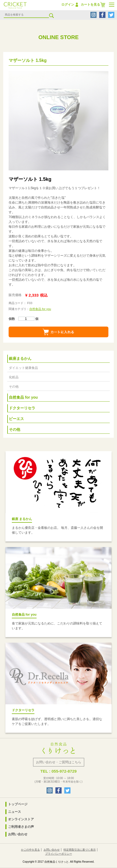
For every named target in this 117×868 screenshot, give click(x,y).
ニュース (15, 812)
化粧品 (14, 377)
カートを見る (90, 5)
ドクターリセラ (22, 408)
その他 (14, 387)
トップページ (18, 804)
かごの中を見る (30, 850)
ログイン (68, 5)
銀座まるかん (20, 358)
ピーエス (16, 419)
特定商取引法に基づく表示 (80, 850)
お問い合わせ (18, 834)
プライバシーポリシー (59, 854)
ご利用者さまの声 (21, 827)
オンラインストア (21, 819)
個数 (22, 319)
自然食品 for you (40, 309)
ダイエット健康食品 (23, 368)
